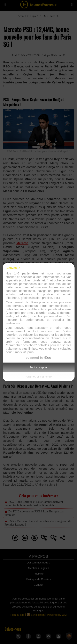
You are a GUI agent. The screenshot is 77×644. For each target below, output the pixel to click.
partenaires (30, 273)
